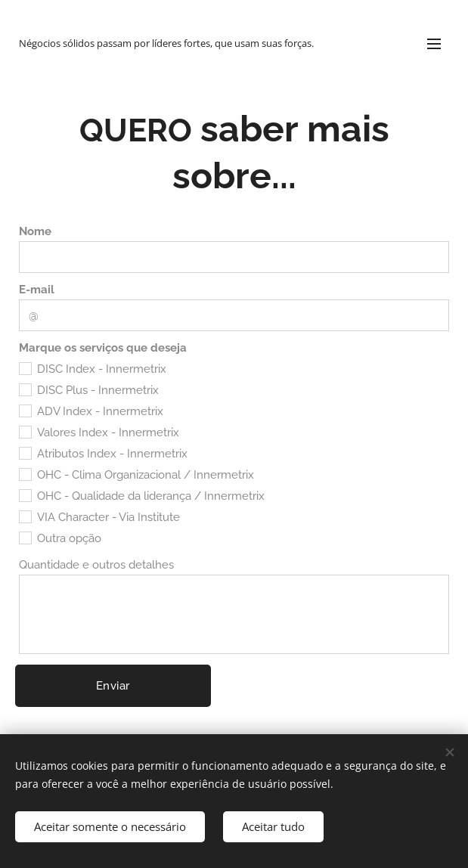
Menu (434, 44)
